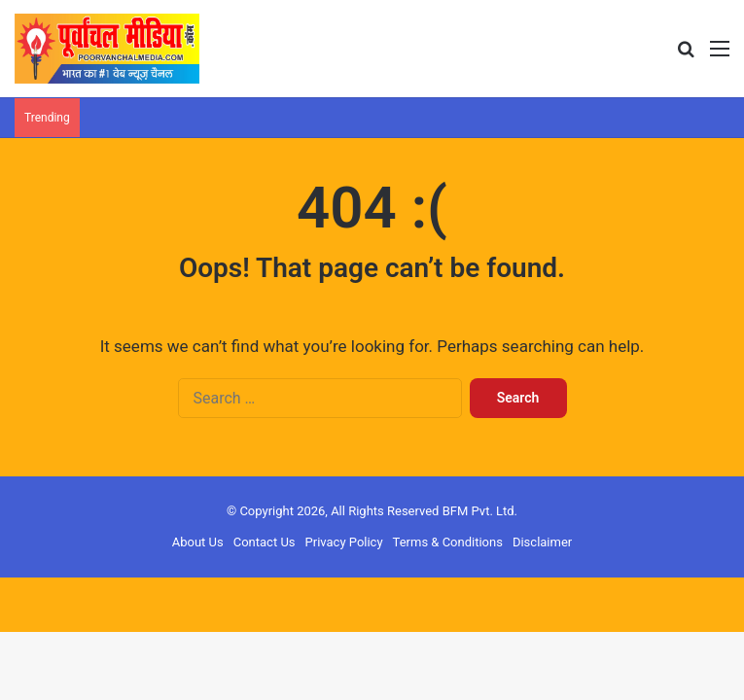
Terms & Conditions (448, 542)
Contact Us (265, 542)
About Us (198, 542)
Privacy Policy (344, 542)
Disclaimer (542, 542)
